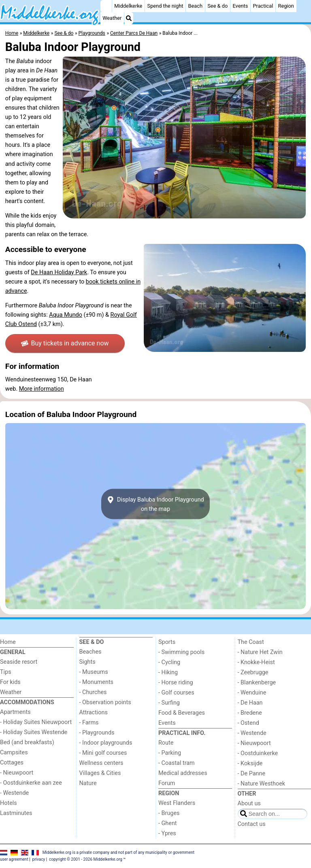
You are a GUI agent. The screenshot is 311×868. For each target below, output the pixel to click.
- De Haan (250, 703)
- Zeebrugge (253, 672)
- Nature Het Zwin (260, 652)
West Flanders (177, 803)
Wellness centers (101, 763)
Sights (87, 662)
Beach (195, 6)
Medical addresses (183, 773)
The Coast (251, 642)
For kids (10, 682)
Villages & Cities (100, 773)
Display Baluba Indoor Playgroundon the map (155, 504)
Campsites (14, 753)
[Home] (106, 6)
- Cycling (169, 662)
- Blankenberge (257, 683)
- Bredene (250, 713)
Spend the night (165, 6)
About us (249, 803)
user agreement (14, 859)
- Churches (93, 692)
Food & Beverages (182, 713)
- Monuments (97, 682)
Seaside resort (19, 662)
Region (286, 6)
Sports (167, 642)
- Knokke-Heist (256, 662)
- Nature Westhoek (262, 784)
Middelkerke (128, 6)
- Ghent (168, 823)
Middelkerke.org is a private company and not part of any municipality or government (118, 852)
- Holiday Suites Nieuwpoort (36, 722)
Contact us (252, 824)
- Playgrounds (97, 733)
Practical (263, 6)
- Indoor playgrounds (106, 743)
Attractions (94, 712)
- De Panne (252, 774)
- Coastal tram (177, 763)
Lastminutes (16, 813)
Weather (112, 18)
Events (240, 6)
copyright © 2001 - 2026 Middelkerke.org (86, 859)
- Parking (170, 753)
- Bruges (169, 813)
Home (8, 642)
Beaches (91, 652)
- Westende (14, 793)
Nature (88, 783)
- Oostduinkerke (258, 753)
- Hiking (168, 672)
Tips (6, 672)
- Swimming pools (181, 652)
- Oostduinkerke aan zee (31, 783)
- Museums (94, 672)
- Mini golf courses (103, 753)
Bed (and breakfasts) (27, 742)
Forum (167, 783)
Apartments (15, 712)
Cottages (12, 763)
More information (42, 389)
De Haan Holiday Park (59, 272)
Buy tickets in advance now (65, 343)
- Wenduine (252, 693)
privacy (39, 859)
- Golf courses (176, 693)
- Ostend (248, 723)
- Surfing (169, 703)
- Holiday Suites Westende (34, 732)
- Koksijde (250, 763)
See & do (217, 6)
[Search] (129, 18)
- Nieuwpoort (17, 773)
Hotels (9, 803)
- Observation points (105, 702)
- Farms (89, 723)
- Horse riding (176, 683)
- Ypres (167, 833)
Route (166, 743)
